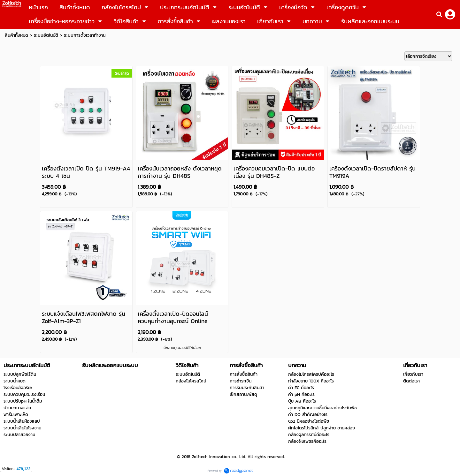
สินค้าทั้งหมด (16, 35)
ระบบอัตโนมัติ (46, 35)
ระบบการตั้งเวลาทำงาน (85, 35)
